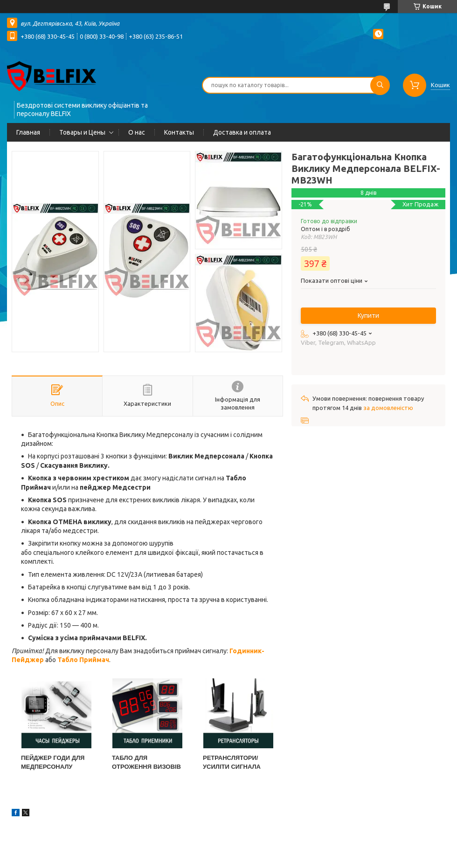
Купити (368, 315)
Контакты (179, 132)
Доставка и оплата (242, 132)
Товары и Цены (82, 132)
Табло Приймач (83, 660)
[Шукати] (380, 85)
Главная (28, 132)
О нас (137, 132)
